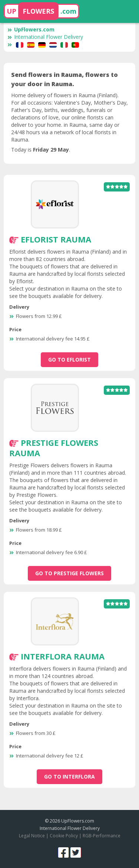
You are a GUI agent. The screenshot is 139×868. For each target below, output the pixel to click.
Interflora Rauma (63, 656)
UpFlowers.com (31, 29)
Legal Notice (32, 836)
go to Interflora (69, 777)
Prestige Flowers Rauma (54, 448)
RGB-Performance (102, 836)
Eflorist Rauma (56, 239)
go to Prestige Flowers (69, 573)
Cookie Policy (64, 836)
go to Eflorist (69, 360)
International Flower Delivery (45, 37)
